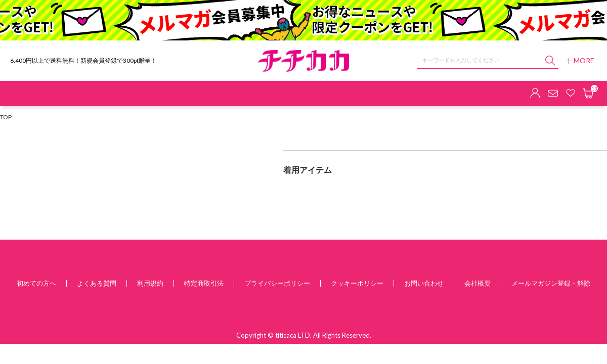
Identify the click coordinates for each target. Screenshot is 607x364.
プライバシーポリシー (277, 283)
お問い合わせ (424, 283)
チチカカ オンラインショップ (303, 61)
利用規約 (150, 283)
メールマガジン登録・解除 (551, 283)
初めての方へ (36, 283)
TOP (6, 117)
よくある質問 (97, 283)
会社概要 (478, 283)
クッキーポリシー (357, 283)
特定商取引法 (204, 283)
